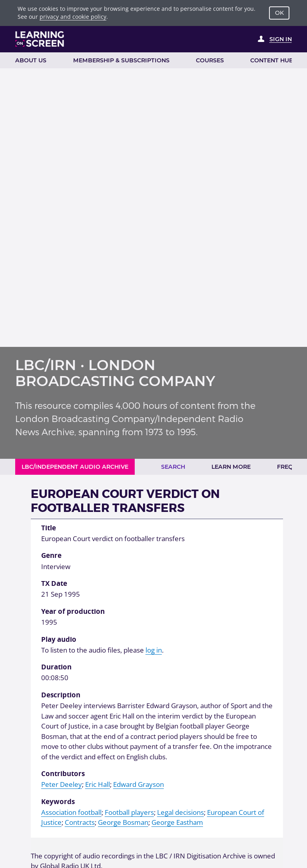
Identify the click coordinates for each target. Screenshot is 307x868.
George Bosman (123, 822)
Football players (129, 812)
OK (279, 13)
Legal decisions (180, 812)
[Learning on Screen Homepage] (40, 39)
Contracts (80, 822)
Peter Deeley (62, 784)
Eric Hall (98, 784)
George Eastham (177, 822)
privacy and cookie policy (73, 17)
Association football (71, 812)
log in (154, 650)
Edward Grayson (139, 784)
